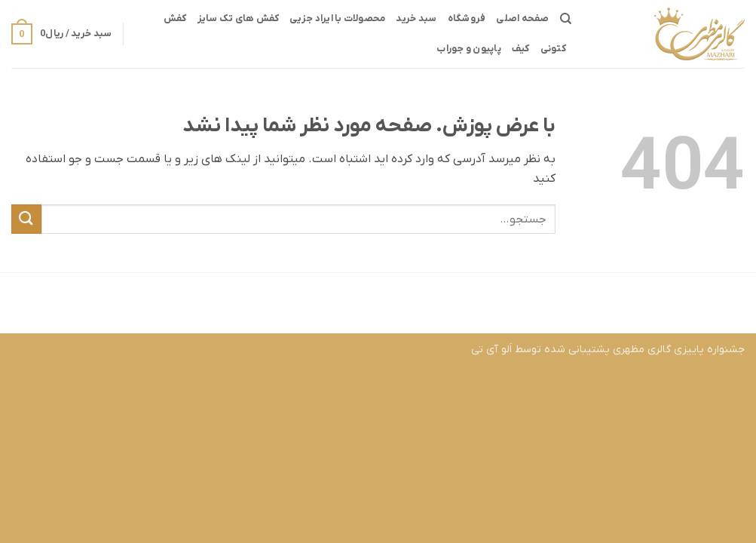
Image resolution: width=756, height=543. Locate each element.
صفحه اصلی (522, 18)
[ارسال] (26, 219)
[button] (61, 34)
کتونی (553, 49)
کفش (175, 18)
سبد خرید (416, 18)
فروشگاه (467, 18)
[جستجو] (566, 19)
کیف (521, 49)
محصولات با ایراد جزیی (337, 18)
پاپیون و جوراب (469, 49)
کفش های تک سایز (239, 18)
